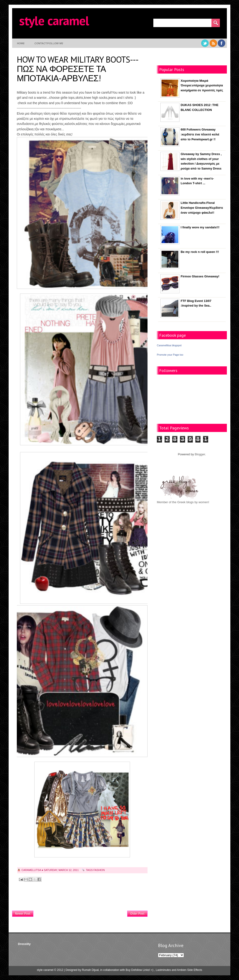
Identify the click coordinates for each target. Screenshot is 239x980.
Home (21, 43)
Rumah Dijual (90, 970)
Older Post (137, 914)
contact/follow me (49, 43)
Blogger (200, 454)
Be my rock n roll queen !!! (200, 252)
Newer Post (23, 914)
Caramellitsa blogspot (169, 345)
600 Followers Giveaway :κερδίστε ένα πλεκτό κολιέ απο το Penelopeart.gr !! (200, 134)
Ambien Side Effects (190, 970)
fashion (99, 870)
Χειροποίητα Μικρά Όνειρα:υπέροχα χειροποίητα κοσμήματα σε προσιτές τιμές (202, 86)
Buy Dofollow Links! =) (139, 970)
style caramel (54, 20)
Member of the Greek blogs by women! (183, 502)
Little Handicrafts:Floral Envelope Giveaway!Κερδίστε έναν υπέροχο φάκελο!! (202, 208)
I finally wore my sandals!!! (200, 227)
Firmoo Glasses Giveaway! (200, 276)
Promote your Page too (170, 355)
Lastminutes (163, 970)
